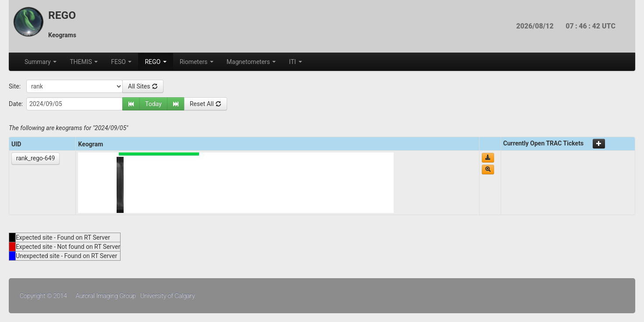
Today (153, 104)
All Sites (143, 86)
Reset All (206, 104)
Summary (41, 62)
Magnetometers (251, 62)
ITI (295, 62)
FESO (121, 62)
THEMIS (84, 62)
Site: (15, 86)
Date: (16, 104)
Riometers (197, 62)
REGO (155, 62)
